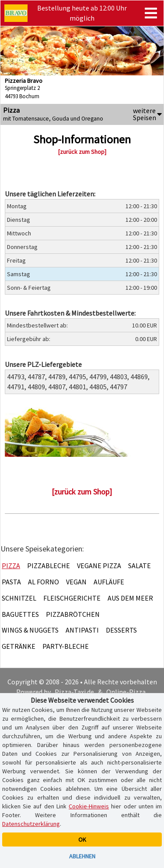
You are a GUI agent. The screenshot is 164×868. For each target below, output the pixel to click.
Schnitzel (19, 598)
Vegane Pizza (99, 566)
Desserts (121, 630)
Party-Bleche (66, 646)
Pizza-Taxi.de (74, 692)
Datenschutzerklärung (31, 824)
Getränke (19, 646)
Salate (140, 566)
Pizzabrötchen (73, 614)
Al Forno (44, 582)
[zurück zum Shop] (82, 152)
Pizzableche (49, 566)
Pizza (11, 566)
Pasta (11, 582)
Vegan (76, 582)
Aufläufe (109, 582)
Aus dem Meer (130, 598)
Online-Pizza (126, 692)
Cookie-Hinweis (89, 806)
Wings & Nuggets (30, 630)
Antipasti (82, 630)
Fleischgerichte (72, 598)
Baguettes (20, 614)
